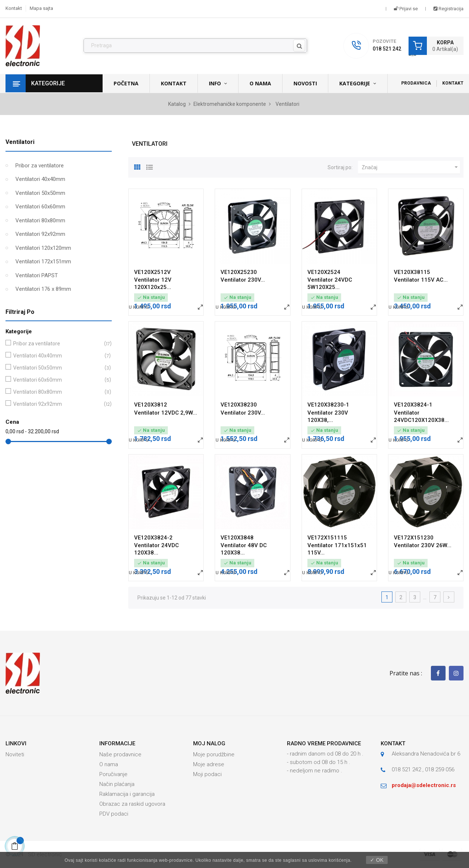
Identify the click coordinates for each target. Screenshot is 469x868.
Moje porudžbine (214, 754)
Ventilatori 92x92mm (40, 234)
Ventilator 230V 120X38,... (328, 416)
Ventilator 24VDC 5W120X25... (330, 283)
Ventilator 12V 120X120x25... (153, 283)
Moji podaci (207, 774)
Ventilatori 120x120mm (43, 248)
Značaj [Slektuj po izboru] (411, 167)
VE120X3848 (237, 538)
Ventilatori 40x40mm (40, 179)
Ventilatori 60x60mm (40, 207)
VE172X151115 (327, 538)
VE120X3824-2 (153, 538)
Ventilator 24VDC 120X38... (156, 549)
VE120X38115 (412, 272)
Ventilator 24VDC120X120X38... (421, 416)
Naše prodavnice (120, 754)
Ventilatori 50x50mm (40, 193)
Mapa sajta (41, 8)
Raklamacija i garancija (127, 794)
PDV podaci (114, 814)
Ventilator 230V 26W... (423, 545)
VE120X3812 (151, 405)
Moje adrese (209, 764)
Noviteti (15, 754)
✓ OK (377, 860)
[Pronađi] (195, 46)
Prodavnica (416, 83)
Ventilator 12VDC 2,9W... (166, 413)
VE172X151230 (414, 538)
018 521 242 (387, 49)
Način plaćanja (117, 784)
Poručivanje (113, 774)
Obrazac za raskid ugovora (132, 804)
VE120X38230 (239, 405)
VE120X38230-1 (328, 405)
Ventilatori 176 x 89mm (43, 289)
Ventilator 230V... (243, 280)
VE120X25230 (239, 272)
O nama (109, 764)
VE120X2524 (324, 272)
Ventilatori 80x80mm (40, 220)
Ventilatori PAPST (37, 275)
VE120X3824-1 (413, 405)
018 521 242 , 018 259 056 (423, 769)
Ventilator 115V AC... (421, 280)
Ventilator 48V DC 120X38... (244, 549)
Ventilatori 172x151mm (43, 261)
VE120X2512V (152, 272)
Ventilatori (20, 142)
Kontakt (14, 8)
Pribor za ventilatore (40, 166)
